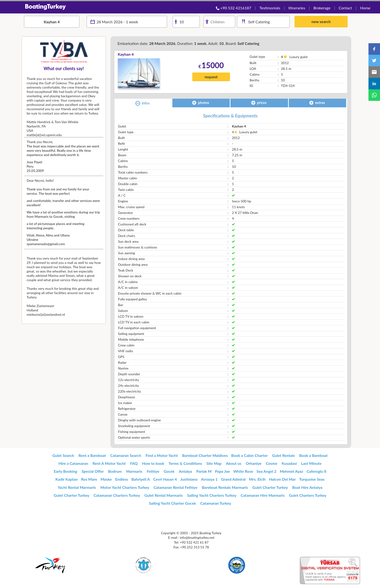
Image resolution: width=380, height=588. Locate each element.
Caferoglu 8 (316, 471)
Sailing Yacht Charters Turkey (212, 495)
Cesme (271, 463)
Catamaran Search (126, 455)
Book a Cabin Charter (249, 455)
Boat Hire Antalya (307, 487)
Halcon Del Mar (282, 479)
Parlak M (204, 471)
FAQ (134, 463)
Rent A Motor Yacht (109, 463)
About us (234, 463)
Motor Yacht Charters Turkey (125, 487)
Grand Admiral (233, 479)
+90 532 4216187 (236, 8)
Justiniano (189, 479)
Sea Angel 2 (267, 471)
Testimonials (270, 8)
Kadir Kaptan (67, 479)
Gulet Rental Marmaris (164, 495)
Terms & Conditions (185, 463)
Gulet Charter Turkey (270, 487)
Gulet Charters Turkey (308, 495)
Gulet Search (63, 455)
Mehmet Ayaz (291, 471)
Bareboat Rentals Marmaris (225, 487)
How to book (153, 463)
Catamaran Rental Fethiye (176, 487)
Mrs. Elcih (257, 479)
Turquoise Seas (312, 479)
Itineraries (297, 8)
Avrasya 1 (209, 479)
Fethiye (153, 471)
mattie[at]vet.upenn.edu (44, 135)
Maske (106, 479)
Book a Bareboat (314, 455)
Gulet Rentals (283, 455)
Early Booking (66, 471)
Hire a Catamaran (73, 463)
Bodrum (115, 471)
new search (321, 21)
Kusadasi (289, 463)
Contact (345, 8)
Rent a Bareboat (92, 455)
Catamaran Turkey (216, 503)
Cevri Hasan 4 (165, 479)
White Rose (243, 471)
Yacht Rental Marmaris (77, 487)
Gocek (169, 471)
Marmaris (134, 471)
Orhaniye (253, 463)
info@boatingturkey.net (197, 537)
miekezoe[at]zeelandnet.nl (46, 314)
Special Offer (93, 471)
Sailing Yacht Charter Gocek (172, 503)
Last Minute (311, 463)
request (211, 77)
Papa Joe (222, 471)
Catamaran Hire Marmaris (263, 495)
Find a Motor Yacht (162, 455)
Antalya (185, 471)
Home (365, 8)
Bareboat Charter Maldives (205, 455)
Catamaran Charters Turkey (117, 495)
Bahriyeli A (141, 479)
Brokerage (322, 8)
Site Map (214, 463)
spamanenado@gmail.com (46, 244)
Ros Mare (89, 479)
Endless (122, 479)
